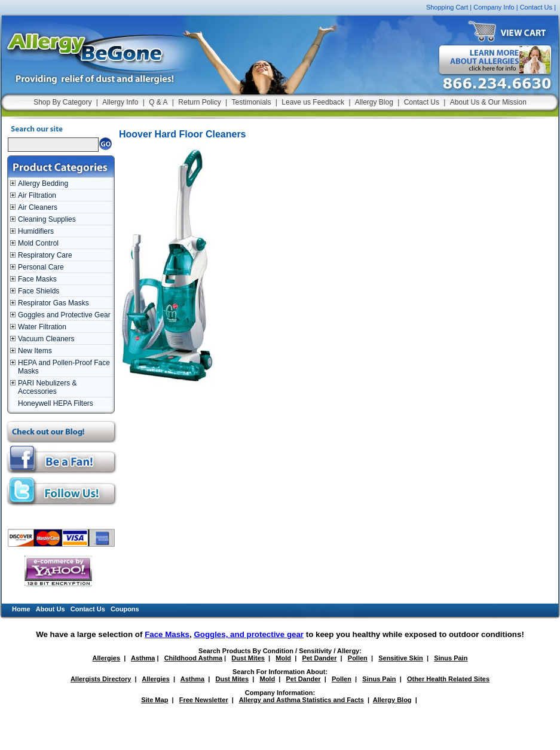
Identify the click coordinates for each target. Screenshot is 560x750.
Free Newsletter (204, 700)
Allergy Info (120, 102)
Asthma (143, 658)
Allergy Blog (374, 102)
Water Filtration (42, 327)
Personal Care (41, 267)
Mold (283, 658)
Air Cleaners (38, 207)
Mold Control (38, 243)
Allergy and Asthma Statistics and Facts (302, 700)
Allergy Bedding (43, 183)
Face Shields (39, 291)
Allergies (106, 658)
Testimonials (251, 102)
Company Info (494, 7)
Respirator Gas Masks (53, 303)
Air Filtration (37, 195)
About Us (51, 609)
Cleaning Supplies (47, 219)
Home (21, 609)
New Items (35, 351)
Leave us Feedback (313, 102)
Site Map (154, 700)
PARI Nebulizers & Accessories (47, 387)
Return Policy (199, 102)
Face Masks (37, 279)
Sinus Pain (451, 658)
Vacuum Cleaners (46, 339)
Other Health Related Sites (448, 679)
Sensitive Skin (401, 658)
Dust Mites (248, 658)
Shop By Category (62, 102)
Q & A (158, 102)
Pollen (358, 658)
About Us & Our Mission (488, 102)
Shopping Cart (447, 7)
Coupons (125, 609)
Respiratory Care (45, 255)
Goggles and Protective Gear (64, 315)
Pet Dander (319, 658)
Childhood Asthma (193, 658)
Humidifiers (36, 231)
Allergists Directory (101, 679)
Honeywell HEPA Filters (56, 403)
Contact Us (536, 7)
